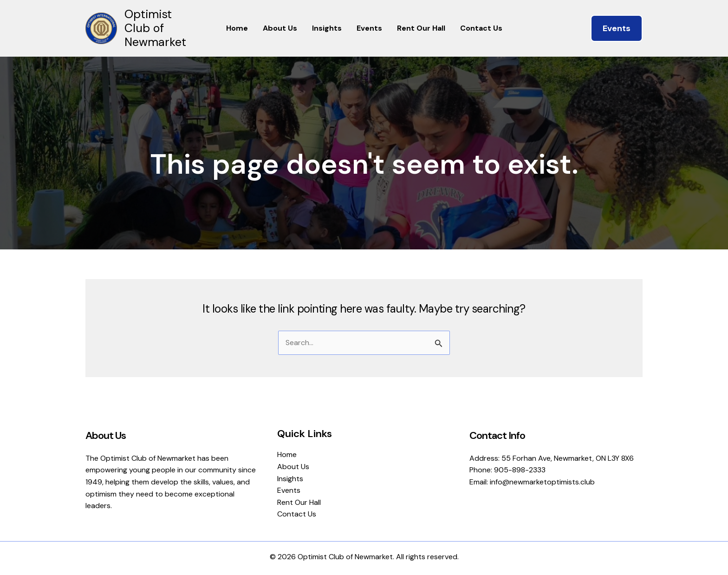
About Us (280, 28)
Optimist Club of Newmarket (155, 28)
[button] (617, 28)
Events (369, 28)
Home (237, 28)
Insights (327, 28)
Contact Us (481, 28)
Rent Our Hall (421, 28)
